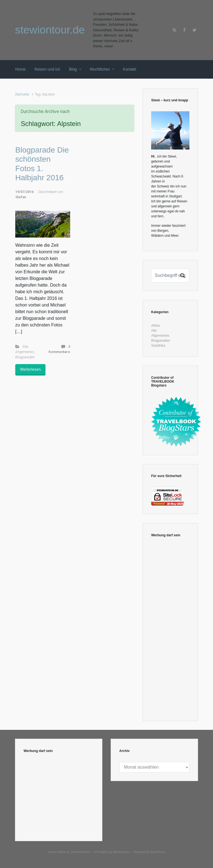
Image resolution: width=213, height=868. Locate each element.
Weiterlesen (30, 369)
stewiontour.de (50, 30)
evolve (52, 852)
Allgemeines (25, 352)
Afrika (155, 326)
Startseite (22, 94)
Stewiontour (121, 852)
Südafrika (158, 346)
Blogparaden (25, 357)
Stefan (21, 197)
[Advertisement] (170, 629)
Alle (25, 347)
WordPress (158, 852)
